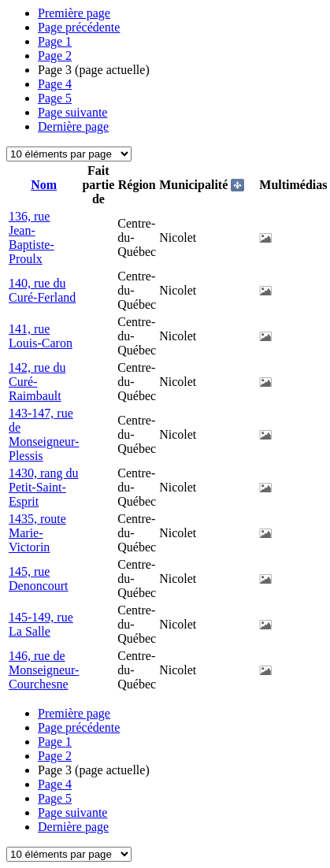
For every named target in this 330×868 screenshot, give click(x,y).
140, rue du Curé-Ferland (42, 290)
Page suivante (72, 112)
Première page (74, 13)
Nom (44, 185)
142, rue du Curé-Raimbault (37, 382)
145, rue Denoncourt (39, 579)
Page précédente (79, 27)
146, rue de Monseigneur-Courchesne (44, 670)
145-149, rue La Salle (41, 624)
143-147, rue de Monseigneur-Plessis (44, 434)
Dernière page (73, 126)
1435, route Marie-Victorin (37, 533)
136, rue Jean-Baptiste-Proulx (32, 237)
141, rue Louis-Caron (41, 336)
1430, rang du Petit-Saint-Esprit (43, 487)
